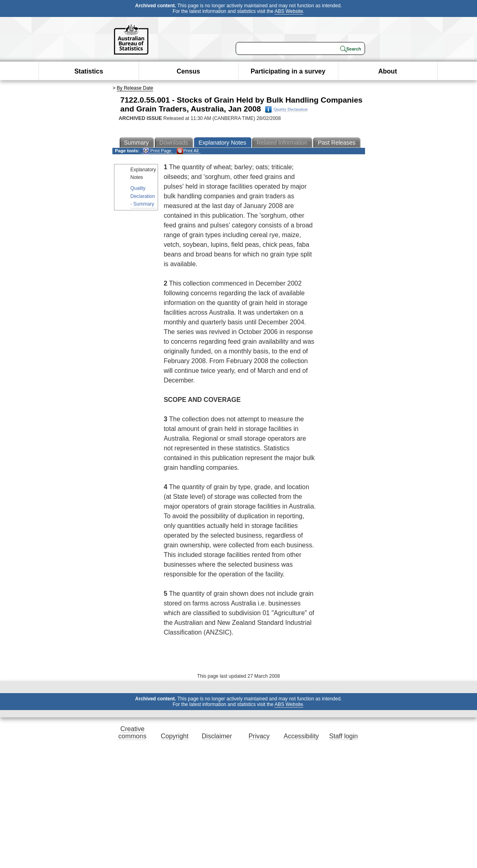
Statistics (89, 71)
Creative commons (132, 732)
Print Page (157, 151)
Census (188, 71)
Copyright (175, 736)
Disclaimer (217, 736)
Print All (188, 151)
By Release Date (135, 88)
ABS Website (289, 11)
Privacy (259, 736)
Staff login (343, 736)
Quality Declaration (286, 109)
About (388, 71)
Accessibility (301, 736)
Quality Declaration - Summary (143, 196)
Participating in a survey (288, 71)
